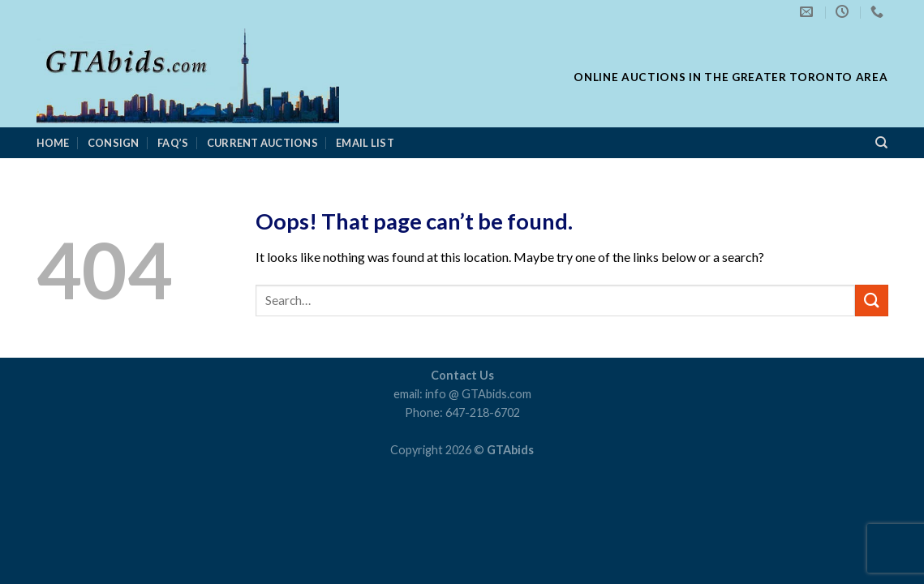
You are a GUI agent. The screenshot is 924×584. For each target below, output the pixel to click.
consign (114, 143)
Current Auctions (262, 143)
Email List (365, 143)
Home (53, 143)
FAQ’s (173, 143)
